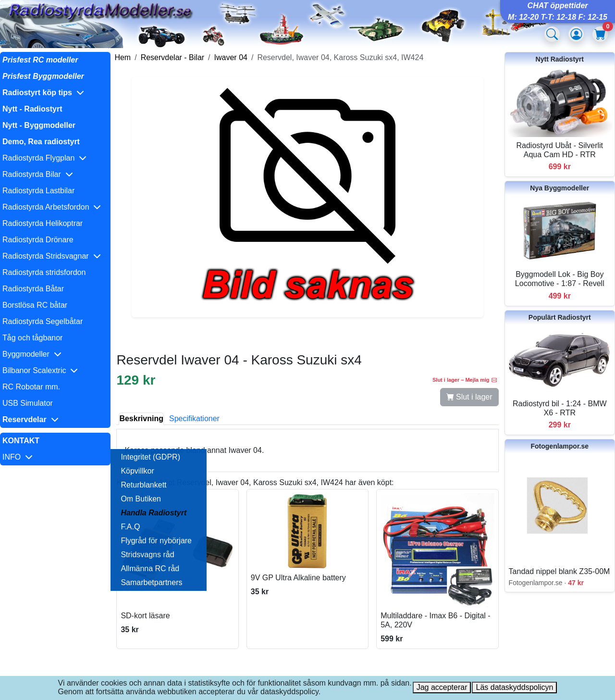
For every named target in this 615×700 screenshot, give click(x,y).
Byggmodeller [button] (32, 354)
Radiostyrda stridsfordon (44, 272)
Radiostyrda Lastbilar (38, 191)
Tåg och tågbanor (32, 338)
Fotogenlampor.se (560, 446)
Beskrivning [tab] (141, 419)
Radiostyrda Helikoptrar (43, 223)
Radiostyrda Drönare (38, 240)
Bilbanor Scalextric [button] (40, 370)
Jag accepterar (442, 687)
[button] (55, 93)
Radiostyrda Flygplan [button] (44, 158)
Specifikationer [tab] (194, 419)
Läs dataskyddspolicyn (514, 687)
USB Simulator (28, 403)
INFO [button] (18, 457)
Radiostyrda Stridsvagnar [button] (52, 256)
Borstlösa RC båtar (35, 305)
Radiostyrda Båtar (33, 289)
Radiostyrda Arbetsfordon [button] (52, 207)
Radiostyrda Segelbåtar (43, 321)
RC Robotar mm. (31, 387)
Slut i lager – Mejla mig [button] (465, 380)
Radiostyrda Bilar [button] (38, 174)
